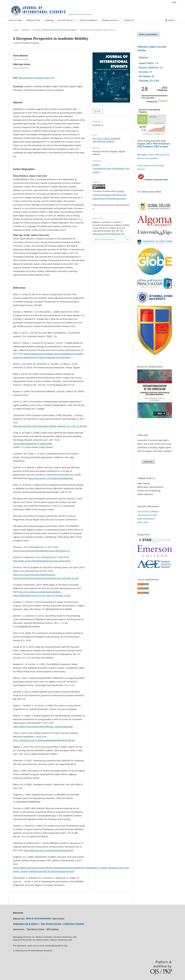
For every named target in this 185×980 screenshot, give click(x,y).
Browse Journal (110, 20)
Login (174, 2)
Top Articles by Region (148, 511)
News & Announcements (38, 918)
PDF (98, 111)
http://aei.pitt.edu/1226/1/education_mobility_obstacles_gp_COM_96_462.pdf (50, 426)
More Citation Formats (105, 239)
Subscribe (148, 462)
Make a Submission (148, 34)
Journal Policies (66, 20)
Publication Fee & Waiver (26, 924)
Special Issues (19, 929)
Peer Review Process (51, 924)
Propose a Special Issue (156, 180)
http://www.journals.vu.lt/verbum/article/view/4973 (49, 850)
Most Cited (143, 522)
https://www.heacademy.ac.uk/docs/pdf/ (33, 444)
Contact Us (129, 20)
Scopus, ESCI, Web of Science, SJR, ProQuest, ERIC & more (154, 145)
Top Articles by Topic (147, 515)
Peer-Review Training (36, 929)
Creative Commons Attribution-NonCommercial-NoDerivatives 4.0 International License (110, 195)
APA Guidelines (53, 929)
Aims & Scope (15, 20)
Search (170, 20)
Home (16, 30)
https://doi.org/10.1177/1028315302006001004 (50, 478)
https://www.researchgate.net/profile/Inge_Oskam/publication (43, 726)
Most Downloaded (146, 519)
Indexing (49, 20)
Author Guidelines (89, 20)
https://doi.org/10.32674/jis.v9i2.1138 (36, 78)
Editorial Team (33, 20)
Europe (96, 165)
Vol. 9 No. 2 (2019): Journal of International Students (55, 30)
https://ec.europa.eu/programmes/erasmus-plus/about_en (41, 551)
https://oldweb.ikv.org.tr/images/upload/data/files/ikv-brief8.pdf (44, 740)
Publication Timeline (74, 924)
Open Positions (58, 918)
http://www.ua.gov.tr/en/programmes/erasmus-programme (42, 561)
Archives (25, 30)
